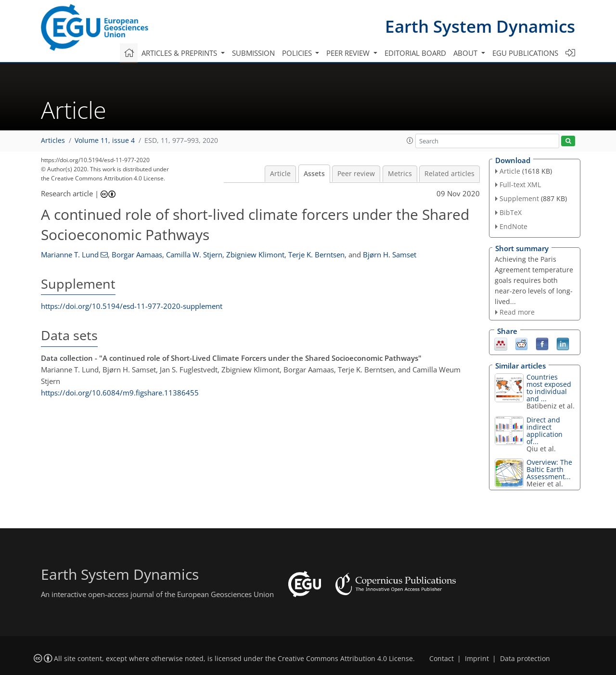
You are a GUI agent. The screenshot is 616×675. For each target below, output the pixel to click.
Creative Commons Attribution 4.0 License (345, 659)
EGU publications (525, 53)
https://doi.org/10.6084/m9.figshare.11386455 (120, 393)
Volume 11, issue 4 (105, 140)
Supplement (519, 198)
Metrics (400, 174)
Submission (253, 53)
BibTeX (511, 212)
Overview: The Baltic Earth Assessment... (549, 469)
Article (280, 174)
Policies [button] (298, 53)
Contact (442, 659)
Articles (53, 140)
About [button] (466, 53)
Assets (314, 174)
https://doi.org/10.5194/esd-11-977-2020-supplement (132, 306)
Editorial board (415, 53)
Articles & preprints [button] (180, 53)
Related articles (449, 174)
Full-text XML (520, 185)
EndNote (513, 226)
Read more (517, 312)
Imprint (477, 659)
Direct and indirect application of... (545, 431)
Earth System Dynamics (480, 26)
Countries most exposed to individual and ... (549, 388)
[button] (410, 140)
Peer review (356, 174)
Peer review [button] (349, 53)
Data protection (525, 659)
